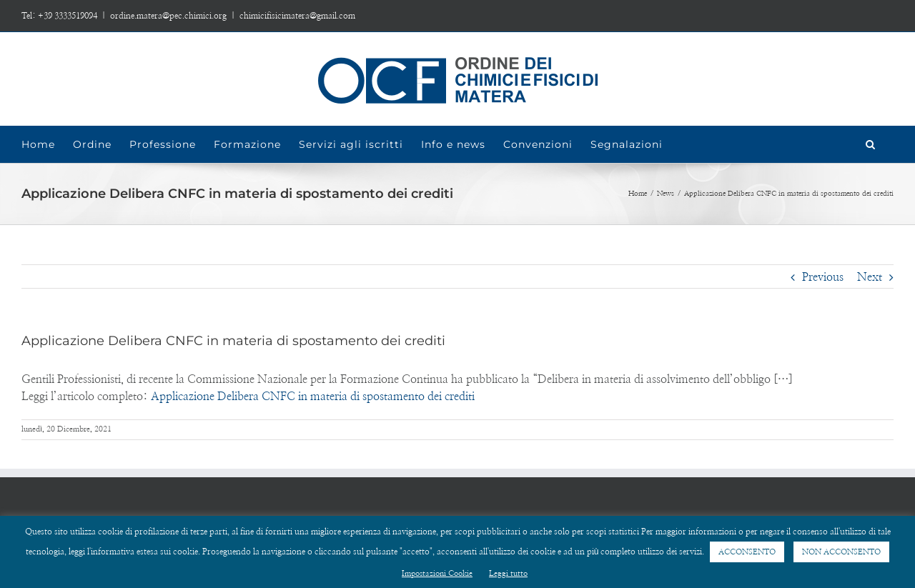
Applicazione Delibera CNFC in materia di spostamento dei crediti (313, 397)
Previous (823, 277)
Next (870, 277)
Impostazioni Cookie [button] (437, 573)
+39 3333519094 (68, 16)
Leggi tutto (508, 573)
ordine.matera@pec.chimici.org (168, 16)
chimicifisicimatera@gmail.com (297, 16)
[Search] (871, 144)
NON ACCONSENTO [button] (841, 552)
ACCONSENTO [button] (747, 552)
